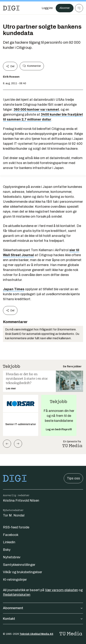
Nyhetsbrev (12, 557)
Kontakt (43, 619)
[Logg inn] (47, 8)
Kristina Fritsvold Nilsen (21, 501)
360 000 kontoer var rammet (36, 110)
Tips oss (73, 478)
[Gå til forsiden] (11, 8)
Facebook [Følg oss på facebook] (11, 535)
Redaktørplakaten (17, 595)
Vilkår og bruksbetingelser (23, 572)
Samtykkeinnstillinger (19, 565)
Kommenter (32, 66)
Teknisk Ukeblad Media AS (36, 634)
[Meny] (79, 8)
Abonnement (43, 608)
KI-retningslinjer (15, 580)
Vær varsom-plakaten (61, 590)
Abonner (65, 8)
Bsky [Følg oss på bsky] (7, 550)
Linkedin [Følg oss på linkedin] (9, 542)
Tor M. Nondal (14, 515)
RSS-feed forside (16, 527)
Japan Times (14, 289)
